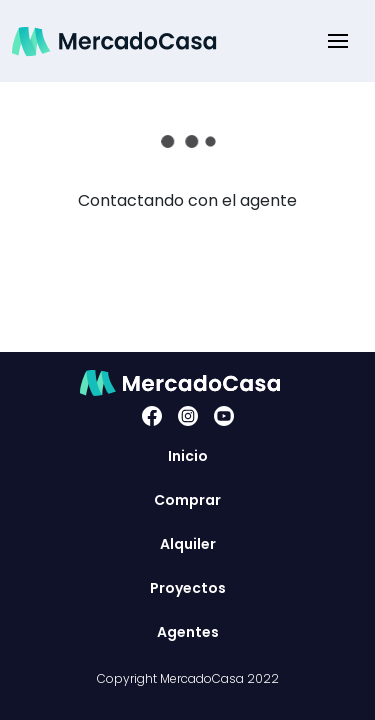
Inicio (188, 456)
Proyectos (188, 588)
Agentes (188, 632)
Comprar (187, 500)
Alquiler (188, 544)
